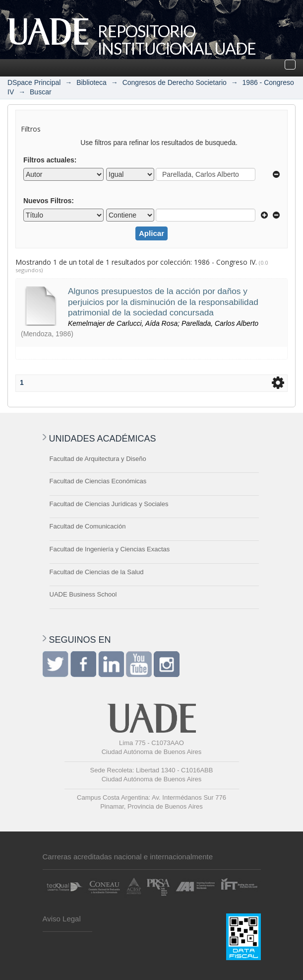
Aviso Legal (62, 919)
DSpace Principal (34, 82)
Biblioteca (91, 82)
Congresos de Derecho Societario (175, 82)
